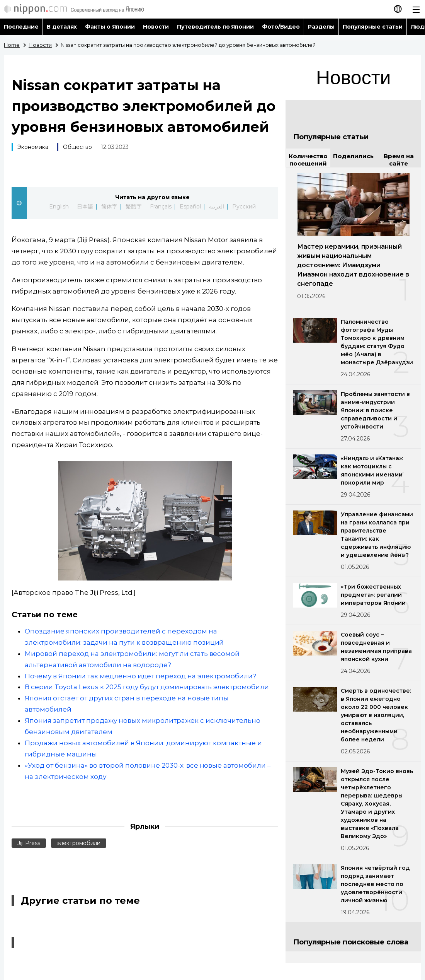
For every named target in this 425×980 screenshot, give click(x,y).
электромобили (79, 843)
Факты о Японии (110, 27)
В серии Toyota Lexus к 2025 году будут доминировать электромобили (147, 687)
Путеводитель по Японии (216, 27)
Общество (77, 147)
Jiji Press (29, 843)
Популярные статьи (373, 27)
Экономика (33, 147)
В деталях (62, 27)
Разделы (321, 27)
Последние (21, 27)
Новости (156, 27)
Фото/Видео (281, 27)
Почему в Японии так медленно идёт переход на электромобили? (140, 676)
